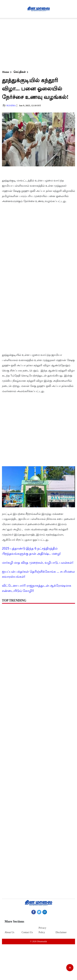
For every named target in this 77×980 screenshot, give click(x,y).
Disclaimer (61, 932)
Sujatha (11, 106)
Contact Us (27, 932)
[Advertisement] (38, 43)
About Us (9, 932)
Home (6, 72)
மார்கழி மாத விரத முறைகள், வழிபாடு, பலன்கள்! (38, 562)
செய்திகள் (20, 72)
